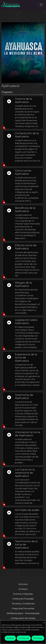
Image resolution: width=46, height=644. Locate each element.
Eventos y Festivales (23, 594)
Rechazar (38, 638)
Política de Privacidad (23, 599)
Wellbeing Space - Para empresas (23, 613)
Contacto (23, 589)
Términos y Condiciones (23, 604)
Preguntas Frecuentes (23, 608)
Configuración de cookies (23, 618)
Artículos (23, 584)
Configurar (24, 638)
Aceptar (10, 638)
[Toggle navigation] (41, 5)
